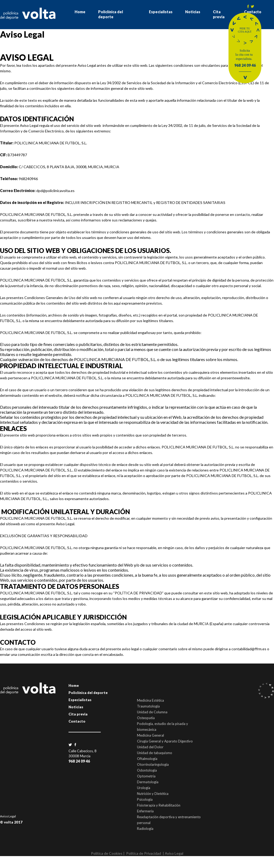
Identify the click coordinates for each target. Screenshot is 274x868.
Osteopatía (146, 718)
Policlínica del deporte (111, 14)
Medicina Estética (150, 700)
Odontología (147, 770)
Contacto (77, 721)
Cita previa (219, 14)
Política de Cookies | (108, 853)
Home (80, 12)
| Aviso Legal (173, 853)
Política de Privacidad (144, 853)
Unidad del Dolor (150, 747)
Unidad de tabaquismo (155, 753)
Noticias (193, 12)
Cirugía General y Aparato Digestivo (165, 741)
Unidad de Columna (152, 712)
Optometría (146, 776)
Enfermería (145, 811)
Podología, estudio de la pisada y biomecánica (163, 727)
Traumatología (148, 706)
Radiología (145, 829)
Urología (144, 788)
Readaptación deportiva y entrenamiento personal (169, 820)
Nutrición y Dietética (153, 794)
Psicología (145, 799)
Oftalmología (147, 759)
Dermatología (148, 782)
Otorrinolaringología (153, 764)
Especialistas (161, 12)
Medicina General (150, 735)
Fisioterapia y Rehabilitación (159, 805)
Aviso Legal (8, 816)
